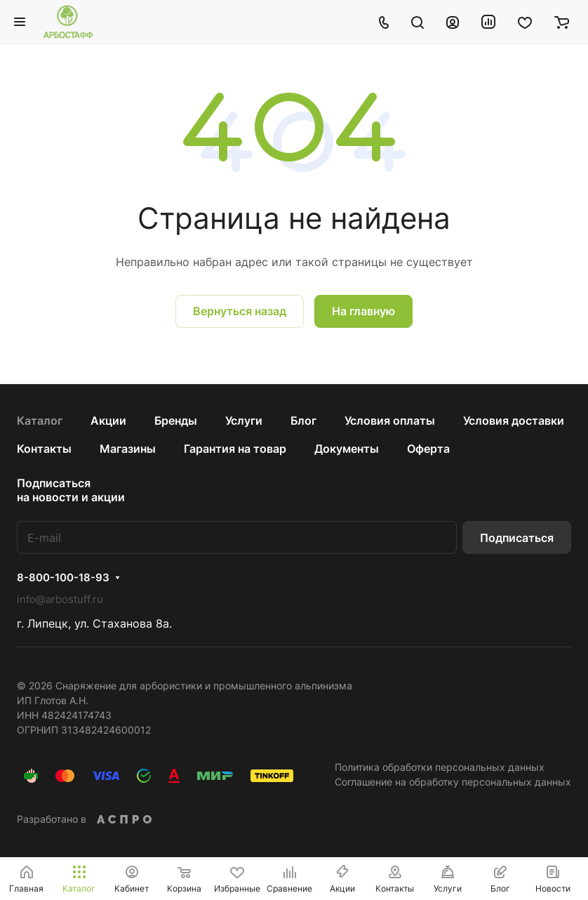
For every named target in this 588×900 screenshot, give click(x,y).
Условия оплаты (390, 421)
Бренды (176, 421)
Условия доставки (514, 421)
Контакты (44, 449)
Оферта (428, 449)
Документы (347, 449)
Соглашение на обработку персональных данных (453, 782)
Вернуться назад (240, 311)
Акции (108, 421)
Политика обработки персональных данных (440, 767)
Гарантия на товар (235, 449)
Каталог (40, 421)
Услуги (244, 421)
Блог (303, 421)
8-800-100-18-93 (63, 578)
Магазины (128, 449)
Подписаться (517, 538)
